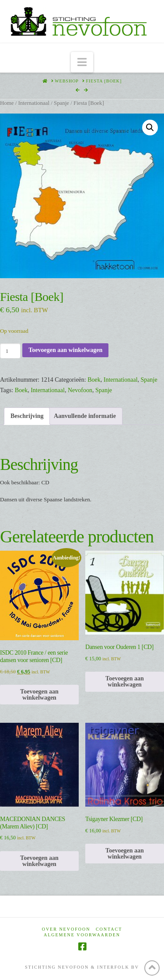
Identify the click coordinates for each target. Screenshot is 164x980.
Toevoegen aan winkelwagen (65, 350)
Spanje (61, 103)
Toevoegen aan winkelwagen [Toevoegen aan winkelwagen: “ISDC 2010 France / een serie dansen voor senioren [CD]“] (39, 695)
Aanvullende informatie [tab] (85, 416)
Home (7, 103)
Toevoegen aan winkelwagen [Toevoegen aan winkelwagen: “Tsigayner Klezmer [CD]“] (125, 854)
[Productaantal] (10, 351)
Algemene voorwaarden (82, 935)
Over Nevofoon (66, 929)
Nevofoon (80, 390)
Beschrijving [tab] (27, 416)
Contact (109, 929)
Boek (94, 380)
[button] (82, 62)
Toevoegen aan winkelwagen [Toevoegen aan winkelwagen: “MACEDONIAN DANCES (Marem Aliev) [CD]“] (39, 861)
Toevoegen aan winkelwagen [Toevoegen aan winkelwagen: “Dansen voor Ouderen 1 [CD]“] (125, 682)
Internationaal (34, 103)
